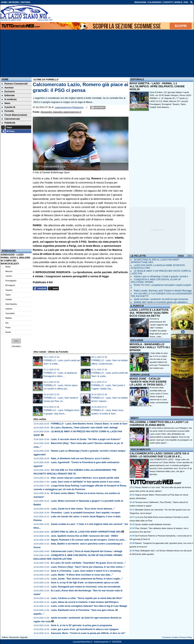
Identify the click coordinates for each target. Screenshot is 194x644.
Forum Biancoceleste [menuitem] (14, 115)
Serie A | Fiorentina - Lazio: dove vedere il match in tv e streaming (86, 571)
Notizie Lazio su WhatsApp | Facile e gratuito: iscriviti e (161, 277)
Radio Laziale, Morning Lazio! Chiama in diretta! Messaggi (163, 291)
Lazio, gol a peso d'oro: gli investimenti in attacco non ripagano (85, 629)
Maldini (9, 318)
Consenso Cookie (170, 637)
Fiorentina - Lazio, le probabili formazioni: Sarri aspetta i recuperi (86, 513)
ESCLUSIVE (137, 340)
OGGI (181, 256)
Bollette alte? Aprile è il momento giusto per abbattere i (161, 302)
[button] (16, 341)
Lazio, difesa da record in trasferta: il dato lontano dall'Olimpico (85, 602)
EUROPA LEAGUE (140, 375)
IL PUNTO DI (137, 306)
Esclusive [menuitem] (8, 92)
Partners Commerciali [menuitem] (15, 84)
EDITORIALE (137, 79)
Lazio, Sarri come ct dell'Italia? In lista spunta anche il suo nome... (86, 482)
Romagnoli (10, 285)
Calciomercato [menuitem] (11, 119)
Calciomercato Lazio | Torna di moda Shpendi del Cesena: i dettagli (87, 551)
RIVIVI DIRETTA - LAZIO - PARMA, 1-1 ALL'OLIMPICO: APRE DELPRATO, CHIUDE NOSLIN (157, 86)
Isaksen (9, 309)
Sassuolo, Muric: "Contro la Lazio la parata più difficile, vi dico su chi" (88, 633)
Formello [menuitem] (8, 111)
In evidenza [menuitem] (9, 99)
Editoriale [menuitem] (8, 95)
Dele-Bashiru (11, 304)
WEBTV (135, 418)
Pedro (8, 327)
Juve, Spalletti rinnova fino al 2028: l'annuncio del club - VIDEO (85, 536)
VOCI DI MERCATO (141, 450)
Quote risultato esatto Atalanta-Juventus (153, 524)
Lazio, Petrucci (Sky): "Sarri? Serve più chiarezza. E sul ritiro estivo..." (88, 567)
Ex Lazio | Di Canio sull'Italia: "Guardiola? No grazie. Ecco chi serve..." (88, 563)
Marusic (9, 271)
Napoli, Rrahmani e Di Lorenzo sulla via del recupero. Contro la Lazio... (89, 540)
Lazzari (9, 276)
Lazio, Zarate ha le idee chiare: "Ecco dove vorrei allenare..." (83, 509)
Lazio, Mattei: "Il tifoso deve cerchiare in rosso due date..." (82, 575)
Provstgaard (11, 281)
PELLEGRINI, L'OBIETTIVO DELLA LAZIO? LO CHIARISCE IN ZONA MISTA (159, 424)
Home (5, 79)
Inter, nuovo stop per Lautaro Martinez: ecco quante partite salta (85, 478)
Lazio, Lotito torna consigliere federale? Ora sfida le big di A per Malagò (89, 606)
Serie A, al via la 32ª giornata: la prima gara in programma (82, 625)
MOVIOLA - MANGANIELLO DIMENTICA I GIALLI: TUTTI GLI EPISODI (150, 347)
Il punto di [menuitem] (8, 107)
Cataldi (9, 299)
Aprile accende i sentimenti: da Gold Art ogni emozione (161, 299)
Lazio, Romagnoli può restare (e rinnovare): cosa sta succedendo (86, 587)
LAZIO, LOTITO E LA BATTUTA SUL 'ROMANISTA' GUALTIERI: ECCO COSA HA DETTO (149, 313)
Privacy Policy (186, 637)
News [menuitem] (6, 103)
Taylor (8, 295)
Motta (8, 267)
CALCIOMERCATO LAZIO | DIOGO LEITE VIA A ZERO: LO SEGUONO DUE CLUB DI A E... (159, 455)
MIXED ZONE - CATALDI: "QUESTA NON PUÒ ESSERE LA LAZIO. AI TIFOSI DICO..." (148, 382)
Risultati (16, 346)
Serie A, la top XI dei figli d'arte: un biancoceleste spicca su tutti (85, 583)
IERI (190, 256)
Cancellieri (10, 313)
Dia (7, 323)
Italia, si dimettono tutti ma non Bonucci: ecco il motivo (80, 458)
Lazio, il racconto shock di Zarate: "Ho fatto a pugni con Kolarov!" (86, 439)
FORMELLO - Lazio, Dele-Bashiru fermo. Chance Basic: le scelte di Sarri (89, 424)
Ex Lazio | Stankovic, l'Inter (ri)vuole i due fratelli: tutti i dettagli (84, 428)
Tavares (9, 290)
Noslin (8, 332)
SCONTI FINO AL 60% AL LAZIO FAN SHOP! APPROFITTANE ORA (86, 532)
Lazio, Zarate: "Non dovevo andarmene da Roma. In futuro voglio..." (87, 579)
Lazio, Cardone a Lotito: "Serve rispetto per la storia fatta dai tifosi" (87, 598)
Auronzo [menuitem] (8, 88)
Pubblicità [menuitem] (8, 123)
